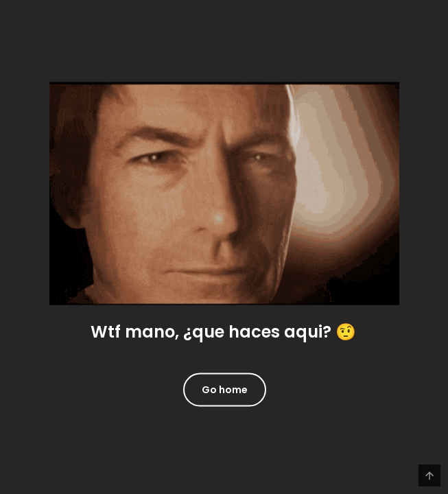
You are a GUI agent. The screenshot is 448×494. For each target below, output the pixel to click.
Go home (225, 389)
